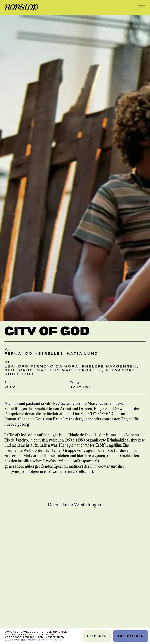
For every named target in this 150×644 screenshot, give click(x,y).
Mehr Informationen (46, 640)
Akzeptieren (130, 636)
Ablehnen (97, 636)
